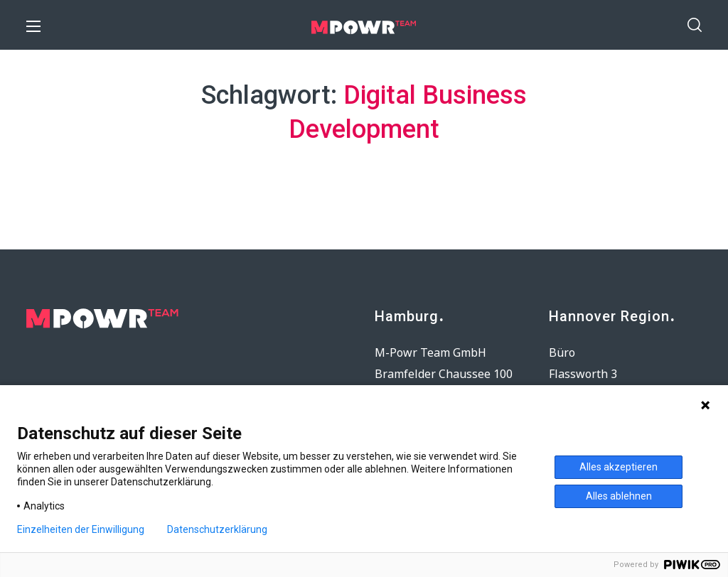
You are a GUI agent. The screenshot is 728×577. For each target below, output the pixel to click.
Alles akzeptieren (619, 467)
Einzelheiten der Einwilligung (81, 529)
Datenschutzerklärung (217, 529)
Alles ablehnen (619, 496)
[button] (695, 25)
